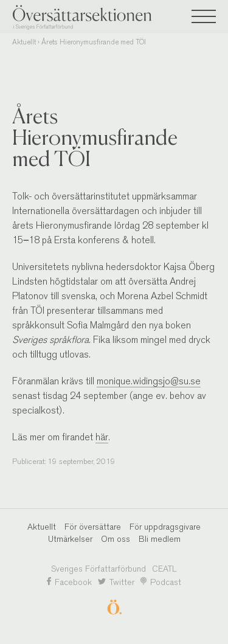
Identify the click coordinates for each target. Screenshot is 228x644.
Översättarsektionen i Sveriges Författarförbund (103, 17)
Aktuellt (24, 42)
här (102, 437)
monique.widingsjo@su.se (149, 381)
